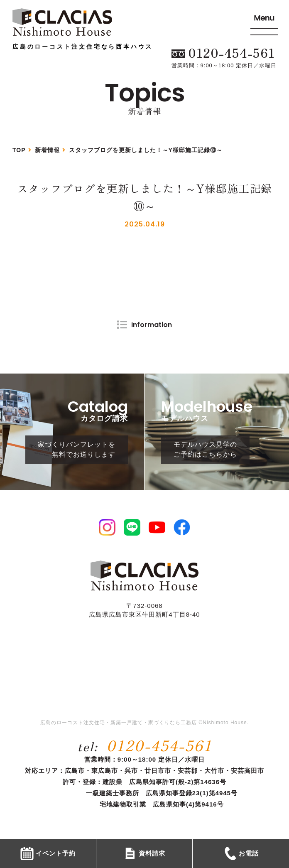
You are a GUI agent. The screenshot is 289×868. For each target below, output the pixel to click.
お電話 (241, 853)
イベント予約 (48, 853)
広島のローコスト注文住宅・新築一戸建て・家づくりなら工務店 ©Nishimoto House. (144, 723)
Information (152, 325)
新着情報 (47, 150)
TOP (19, 150)
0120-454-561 (159, 745)
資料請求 (144, 853)
